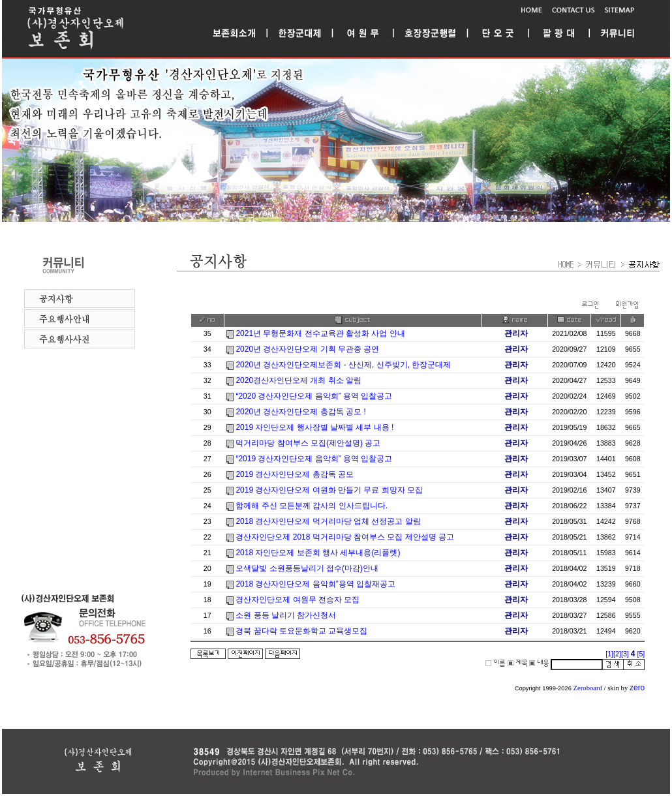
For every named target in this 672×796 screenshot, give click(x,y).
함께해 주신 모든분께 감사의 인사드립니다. (312, 506)
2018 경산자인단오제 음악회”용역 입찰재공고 (315, 584)
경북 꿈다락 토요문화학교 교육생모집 (301, 631)
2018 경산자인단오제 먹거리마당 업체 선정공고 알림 (328, 521)
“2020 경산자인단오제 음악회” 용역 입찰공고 (314, 396)
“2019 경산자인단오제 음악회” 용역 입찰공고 (314, 459)
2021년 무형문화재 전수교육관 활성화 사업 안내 (320, 333)
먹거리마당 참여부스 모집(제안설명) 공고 (308, 443)
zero (637, 688)
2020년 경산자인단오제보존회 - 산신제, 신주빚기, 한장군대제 (343, 365)
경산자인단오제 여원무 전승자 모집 (298, 600)
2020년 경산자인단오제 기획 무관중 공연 (307, 349)
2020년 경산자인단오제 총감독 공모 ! (300, 412)
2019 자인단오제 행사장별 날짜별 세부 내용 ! (314, 427)
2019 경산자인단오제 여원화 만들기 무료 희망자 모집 (329, 490)
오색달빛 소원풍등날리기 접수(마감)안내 (307, 568)
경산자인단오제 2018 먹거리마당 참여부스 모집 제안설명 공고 (345, 537)
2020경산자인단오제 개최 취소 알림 (298, 380)
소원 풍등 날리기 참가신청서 (286, 615)
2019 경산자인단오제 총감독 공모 (295, 474)
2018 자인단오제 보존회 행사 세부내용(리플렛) (318, 553)
